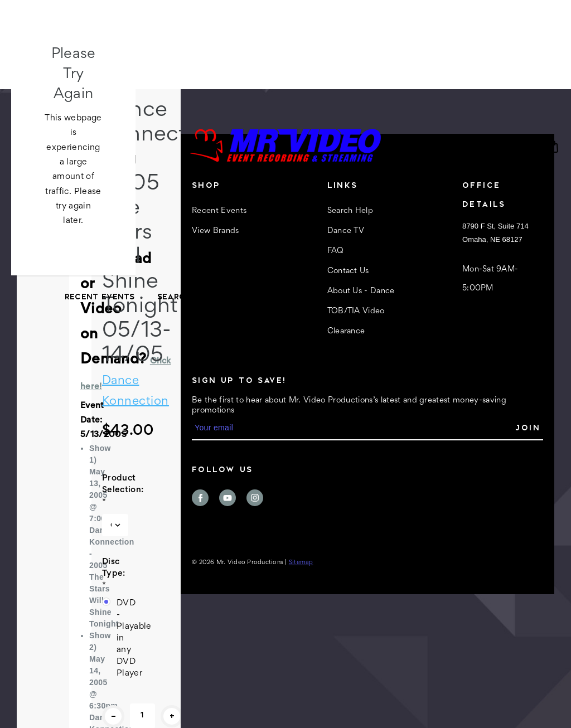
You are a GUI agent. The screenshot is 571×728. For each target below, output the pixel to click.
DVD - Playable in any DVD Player (122, 638)
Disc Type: (114, 574)
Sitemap (301, 562)
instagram (255, 498)
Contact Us (372, 297)
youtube (228, 498)
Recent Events (100, 297)
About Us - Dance (464, 297)
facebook (200, 498)
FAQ (314, 297)
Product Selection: (115, 490)
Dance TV (261, 297)
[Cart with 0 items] (553, 147)
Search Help (187, 297)
